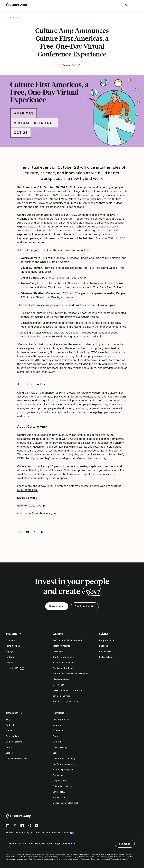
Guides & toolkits (14, 742)
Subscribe (125, 844)
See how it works (85, 606)
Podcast (10, 725)
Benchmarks (105, 651)
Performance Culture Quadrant (67, 640)
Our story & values (61, 719)
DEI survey (58, 651)
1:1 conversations (61, 679)
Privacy (44, 833)
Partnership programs (63, 770)
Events (9, 731)
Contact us (58, 775)
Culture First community (64, 758)
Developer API (60, 792)
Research (104, 646)
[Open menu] (136, 5)
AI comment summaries (64, 663)
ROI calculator (106, 657)
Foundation (58, 731)
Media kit (57, 742)
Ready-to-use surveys (64, 657)
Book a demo (57, 606)
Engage (10, 651)
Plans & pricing (13, 646)
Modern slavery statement (65, 803)
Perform (10, 657)
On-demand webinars (16, 758)
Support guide (59, 781)
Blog (8, 719)
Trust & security (60, 747)
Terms (37, 833)
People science (107, 640)
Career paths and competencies (68, 690)
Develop (10, 663)
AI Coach (12, 668)
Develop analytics (61, 696)
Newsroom (15, 17)
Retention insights (61, 646)
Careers (56, 736)
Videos (9, 753)
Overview (11, 640)
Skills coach (58, 685)
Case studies (12, 736)
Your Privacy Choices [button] (59, 833)
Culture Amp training (62, 786)
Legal (55, 753)
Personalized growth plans (65, 701)
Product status (60, 797)
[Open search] (127, 5)
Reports (10, 747)
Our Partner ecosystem (64, 764)
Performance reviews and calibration (70, 674)
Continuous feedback (63, 668)
